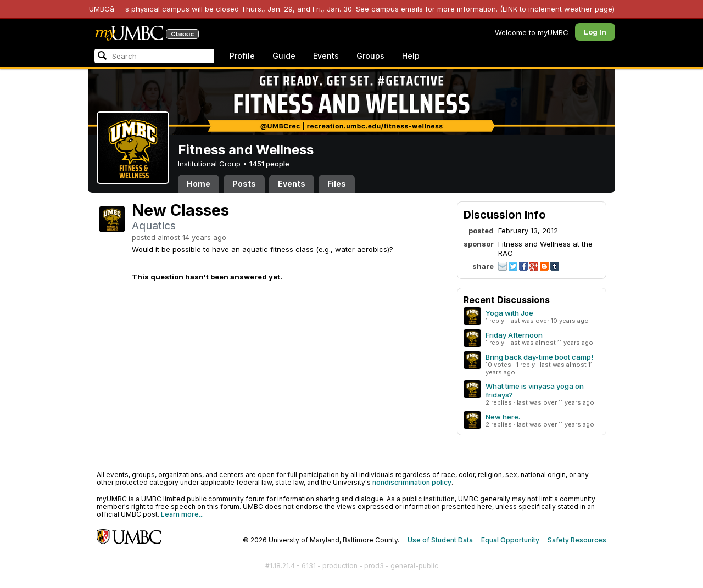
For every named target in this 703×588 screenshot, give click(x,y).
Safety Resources (577, 540)
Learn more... (182, 514)
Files (337, 184)
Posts (244, 184)
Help (411, 56)
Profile (242, 56)
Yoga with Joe (509, 313)
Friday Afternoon (514, 335)
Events (326, 56)
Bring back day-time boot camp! (539, 357)
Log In (595, 32)
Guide (284, 56)
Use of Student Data (440, 540)
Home (199, 184)
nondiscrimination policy (412, 482)
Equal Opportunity (510, 540)
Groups (370, 56)
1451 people (269, 164)
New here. (503, 417)
